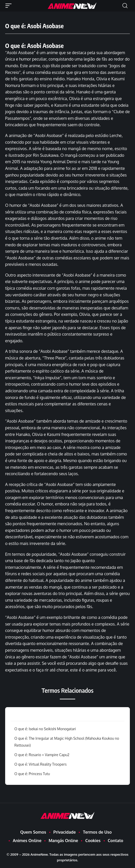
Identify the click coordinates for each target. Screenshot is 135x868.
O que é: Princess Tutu (32, 774)
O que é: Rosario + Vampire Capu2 (42, 755)
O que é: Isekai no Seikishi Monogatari (45, 729)
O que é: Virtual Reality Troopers (40, 764)
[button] (10, 6)
